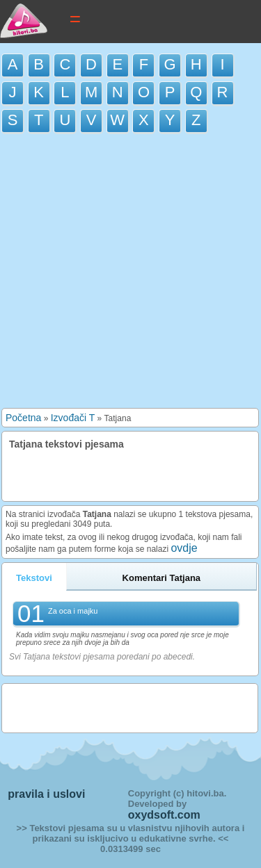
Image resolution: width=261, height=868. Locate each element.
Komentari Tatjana (161, 578)
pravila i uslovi (46, 794)
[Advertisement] (130, 274)
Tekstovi (34, 578)
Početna (23, 418)
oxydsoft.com (164, 815)
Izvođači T (73, 418)
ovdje (184, 548)
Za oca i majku (73, 611)
